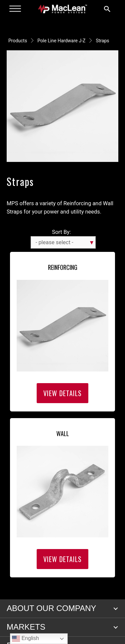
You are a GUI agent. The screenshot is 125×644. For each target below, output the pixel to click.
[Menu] (15, 9)
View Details (62, 393)
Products (18, 41)
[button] (116, 609)
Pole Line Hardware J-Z (61, 41)
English (25, 639)
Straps (102, 41)
